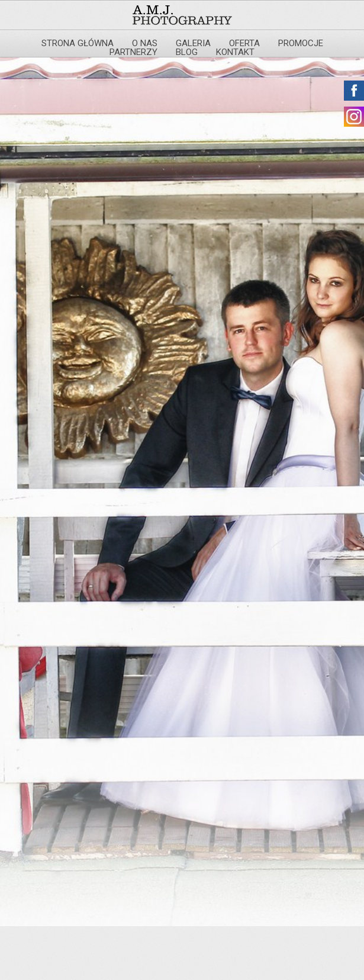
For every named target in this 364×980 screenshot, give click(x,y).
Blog (187, 52)
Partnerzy (133, 52)
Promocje (301, 43)
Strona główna (78, 43)
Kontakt (235, 52)
